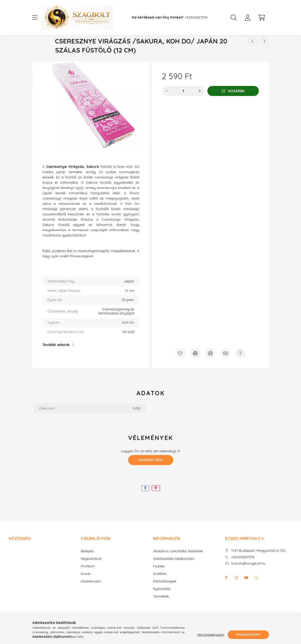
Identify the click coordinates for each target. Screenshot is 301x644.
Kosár (86, 589)
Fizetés (159, 581)
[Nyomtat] (210, 368)
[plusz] (200, 106)
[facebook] (145, 503)
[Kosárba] (233, 106)
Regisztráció (91, 574)
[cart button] (262, 18)
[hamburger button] (35, 18)
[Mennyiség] (183, 106)
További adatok (56, 360)
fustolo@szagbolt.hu (248, 578)
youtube (246, 592)
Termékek (161, 611)
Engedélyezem (248, 635)
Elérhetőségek (165, 596)
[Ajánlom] (225, 368)
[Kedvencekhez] (180, 368)
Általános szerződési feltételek (178, 566)
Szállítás (160, 589)
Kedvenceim (91, 596)
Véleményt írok (151, 475)
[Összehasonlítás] (195, 368)
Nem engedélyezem (211, 635)
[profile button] (248, 18)
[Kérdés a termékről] (240, 368)
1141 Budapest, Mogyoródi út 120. (259, 565)
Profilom (88, 581)
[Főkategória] (130, 45)
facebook (226, 592)
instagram (236, 592)
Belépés (87, 566)
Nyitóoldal (162, 604)
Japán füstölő (159, 45)
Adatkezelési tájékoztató (174, 574)
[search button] (234, 18)
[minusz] (167, 106)
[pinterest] (156, 503)
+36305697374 (196, 17)
